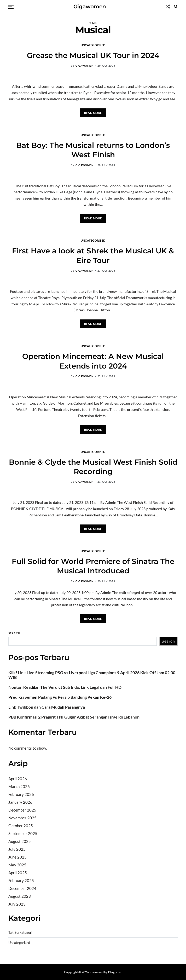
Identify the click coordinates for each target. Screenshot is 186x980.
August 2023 (20, 896)
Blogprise (115, 972)
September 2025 (23, 833)
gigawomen (85, 66)
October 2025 (21, 826)
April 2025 (18, 873)
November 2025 (22, 818)
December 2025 (22, 810)
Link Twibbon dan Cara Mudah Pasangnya (47, 707)
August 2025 (20, 841)
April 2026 (18, 779)
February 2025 (21, 880)
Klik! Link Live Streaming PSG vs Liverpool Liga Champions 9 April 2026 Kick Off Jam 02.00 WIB (92, 675)
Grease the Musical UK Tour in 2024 (93, 55)
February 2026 (21, 794)
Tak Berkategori (20, 933)
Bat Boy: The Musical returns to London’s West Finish (93, 150)
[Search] (176, 7)
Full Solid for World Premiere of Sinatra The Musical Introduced (93, 566)
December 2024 (22, 888)
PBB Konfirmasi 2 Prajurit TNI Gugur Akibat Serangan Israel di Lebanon (74, 717)
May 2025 (17, 865)
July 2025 (17, 849)
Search (14, 633)
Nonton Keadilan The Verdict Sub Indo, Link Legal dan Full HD (65, 687)
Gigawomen (90, 7)
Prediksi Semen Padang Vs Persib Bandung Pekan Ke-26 (60, 697)
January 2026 (20, 802)
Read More (93, 113)
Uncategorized (93, 45)
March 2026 (19, 786)
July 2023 (17, 904)
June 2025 (18, 857)
